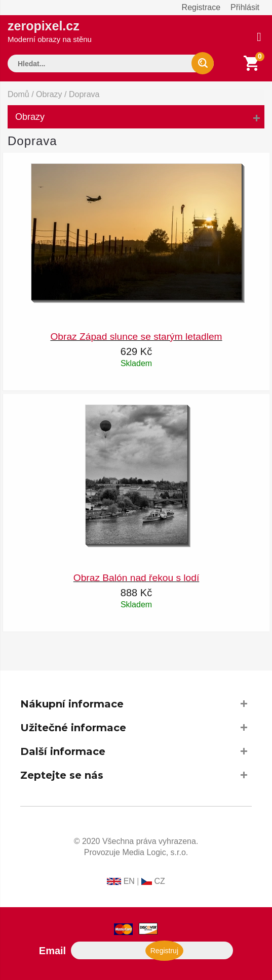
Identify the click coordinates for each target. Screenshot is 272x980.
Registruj (164, 951)
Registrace (201, 7)
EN (129, 881)
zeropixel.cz (50, 31)
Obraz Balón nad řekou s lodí (137, 578)
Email (52, 951)
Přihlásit (245, 7)
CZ (159, 881)
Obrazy (49, 94)
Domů (18, 94)
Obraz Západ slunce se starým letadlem (136, 337)
